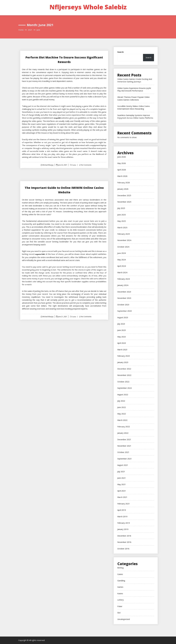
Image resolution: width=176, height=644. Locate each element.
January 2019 (123, 529)
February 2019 (124, 523)
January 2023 (123, 362)
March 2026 (122, 176)
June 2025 (122, 215)
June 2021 (122, 478)
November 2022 (124, 375)
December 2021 (124, 439)
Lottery (121, 600)
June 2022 (122, 407)
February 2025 (124, 234)
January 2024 (123, 285)
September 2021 (125, 459)
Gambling (121, 581)
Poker (120, 606)
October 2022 (123, 382)
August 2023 (123, 317)
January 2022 (123, 433)
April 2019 (122, 510)
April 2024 (122, 266)
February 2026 (124, 183)
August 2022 (123, 394)
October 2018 (123, 549)
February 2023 (124, 356)
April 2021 (122, 491)
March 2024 (122, 272)
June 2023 (122, 330)
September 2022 (125, 388)
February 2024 (124, 279)
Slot (119, 613)
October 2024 (123, 247)
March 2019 (122, 516)
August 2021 (123, 465)
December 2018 (124, 536)
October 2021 (123, 452)
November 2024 (124, 240)
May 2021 (122, 484)
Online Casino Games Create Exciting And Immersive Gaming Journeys (135, 80)
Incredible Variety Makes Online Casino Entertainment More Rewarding (134, 107)
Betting (120, 568)
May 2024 (122, 260)
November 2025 (124, 202)
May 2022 (122, 414)
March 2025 (122, 227)
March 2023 (122, 350)
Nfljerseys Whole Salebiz (88, 7)
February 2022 (124, 427)
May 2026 (122, 163)
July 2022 (121, 401)
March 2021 (122, 497)
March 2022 (122, 420)
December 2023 (124, 292)
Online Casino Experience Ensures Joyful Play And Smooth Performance (134, 89)
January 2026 (123, 189)
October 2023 (123, 305)
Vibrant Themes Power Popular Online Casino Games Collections (133, 98)
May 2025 (122, 221)
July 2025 (121, 208)
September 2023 (125, 311)
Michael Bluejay (47, 165)
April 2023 (122, 343)
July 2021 (121, 472)
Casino (74, 165)
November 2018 (124, 542)
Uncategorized (124, 619)
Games (120, 587)
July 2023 (121, 324)
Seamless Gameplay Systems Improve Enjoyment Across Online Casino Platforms (135, 116)
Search (120, 52)
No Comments (87, 165)
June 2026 (122, 157)
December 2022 (124, 369)
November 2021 (124, 446)
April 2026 (122, 170)
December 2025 (124, 195)
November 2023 (124, 298)
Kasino (120, 593)
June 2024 (122, 253)
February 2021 (124, 504)
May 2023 (122, 337)
